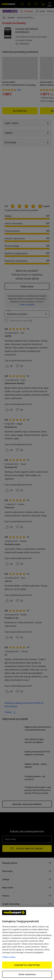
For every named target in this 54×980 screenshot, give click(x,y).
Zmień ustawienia (27, 974)
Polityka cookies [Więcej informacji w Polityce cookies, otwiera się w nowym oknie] (9, 957)
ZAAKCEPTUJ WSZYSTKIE (27, 965)
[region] (27, 943)
